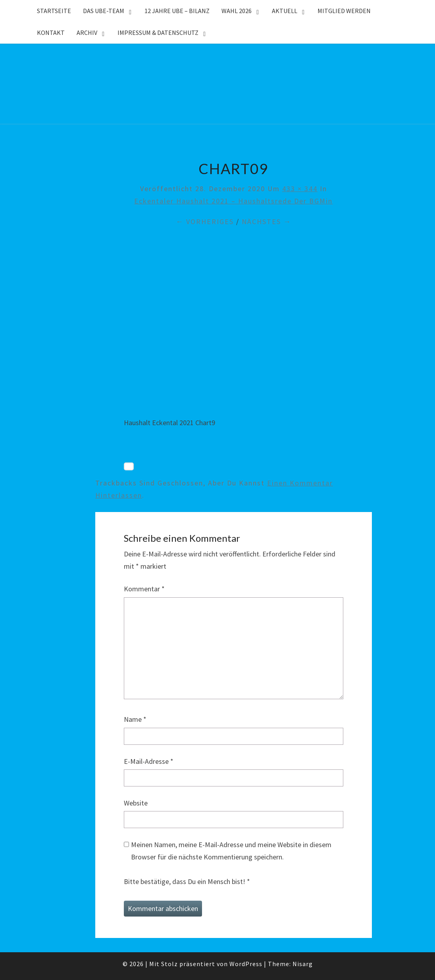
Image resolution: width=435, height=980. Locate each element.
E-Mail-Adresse (149, 761)
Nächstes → (267, 222)
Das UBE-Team (104, 11)
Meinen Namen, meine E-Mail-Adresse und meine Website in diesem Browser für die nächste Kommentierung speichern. (231, 851)
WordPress (246, 964)
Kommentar (144, 589)
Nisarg (303, 964)
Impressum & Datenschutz (158, 33)
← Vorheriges (205, 222)
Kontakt (51, 33)
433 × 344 (300, 189)
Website (136, 803)
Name (135, 719)
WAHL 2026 (237, 11)
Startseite (54, 11)
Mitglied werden (344, 11)
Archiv (87, 33)
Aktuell (285, 11)
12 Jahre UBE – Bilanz (177, 11)
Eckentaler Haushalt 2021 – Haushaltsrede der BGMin (233, 201)
